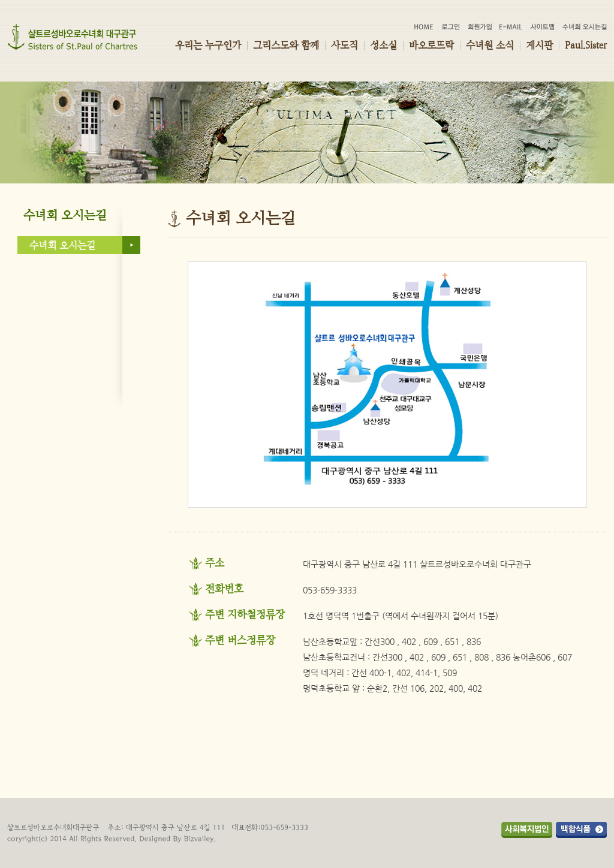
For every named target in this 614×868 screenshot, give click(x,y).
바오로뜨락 (431, 45)
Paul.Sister (586, 45)
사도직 (344, 45)
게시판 (539, 45)
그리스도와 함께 (286, 45)
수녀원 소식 (490, 45)
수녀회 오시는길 (62, 245)
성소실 (383, 45)
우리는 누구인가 (208, 45)
